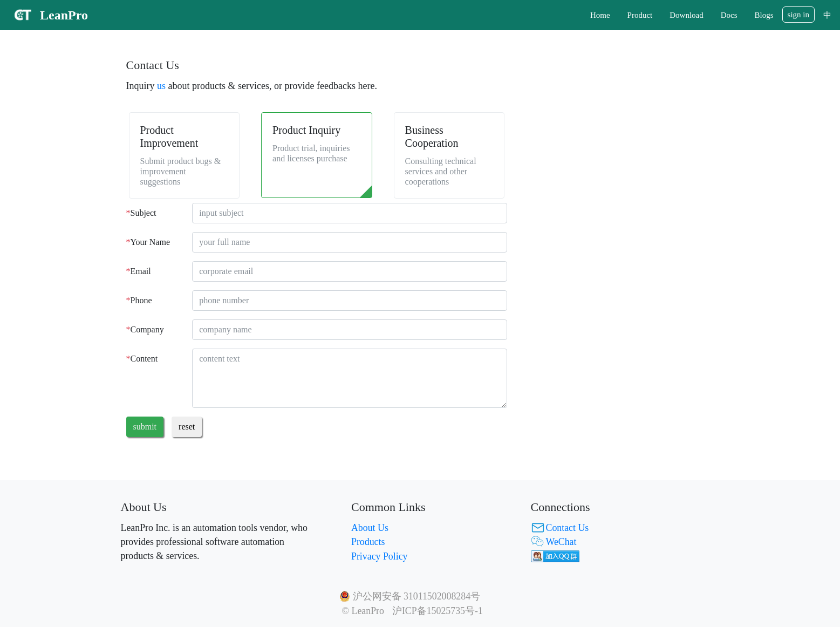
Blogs (764, 15)
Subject (141, 213)
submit (145, 427)
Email (139, 271)
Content (142, 359)
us (161, 86)
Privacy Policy (379, 556)
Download (687, 15)
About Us (370, 528)
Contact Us (568, 528)
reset (187, 427)
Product (640, 15)
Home (600, 15)
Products (368, 542)
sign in (798, 15)
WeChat (561, 542)
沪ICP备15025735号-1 (438, 611)
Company (145, 329)
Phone (139, 300)
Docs (729, 15)
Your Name (148, 242)
